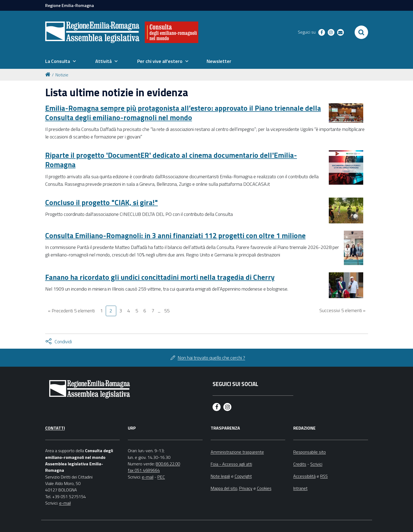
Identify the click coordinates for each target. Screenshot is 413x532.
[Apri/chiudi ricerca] (361, 32)
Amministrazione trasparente (237, 452)
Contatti (55, 428)
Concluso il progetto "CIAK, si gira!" (102, 202)
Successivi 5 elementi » (342, 310)
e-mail (65, 503)
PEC (161, 477)
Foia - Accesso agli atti (231, 464)
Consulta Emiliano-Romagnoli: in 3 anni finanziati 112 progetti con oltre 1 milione (175, 235)
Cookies (264, 488)
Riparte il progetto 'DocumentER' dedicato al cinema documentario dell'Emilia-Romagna (171, 160)
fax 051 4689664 (144, 470)
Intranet (300, 488)
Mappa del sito (224, 488)
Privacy (246, 488)
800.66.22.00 (168, 464)
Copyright (243, 476)
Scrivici (316, 464)
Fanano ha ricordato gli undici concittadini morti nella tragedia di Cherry (160, 277)
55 (167, 311)
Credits (300, 464)
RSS (324, 476)
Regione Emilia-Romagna (70, 5)
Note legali (220, 476)
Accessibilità (304, 476)
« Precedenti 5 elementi (71, 311)
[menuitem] (61, 61)
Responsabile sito (310, 452)
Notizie (62, 75)
